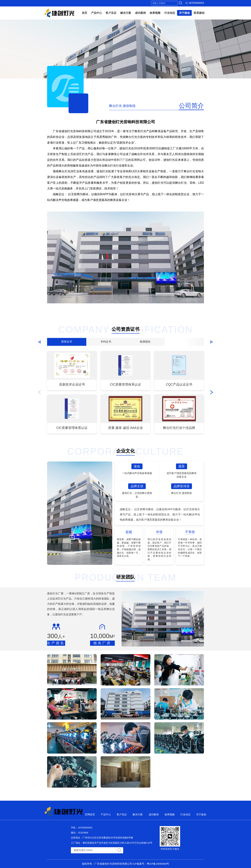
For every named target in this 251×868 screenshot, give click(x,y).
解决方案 (126, 13)
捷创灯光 (59, 13)
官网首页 (90, 814)
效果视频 (155, 13)
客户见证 (111, 13)
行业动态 (170, 13)
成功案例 (140, 13)
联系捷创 (199, 13)
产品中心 (96, 13)
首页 (85, 13)
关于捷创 (184, 13)
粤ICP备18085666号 (158, 864)
